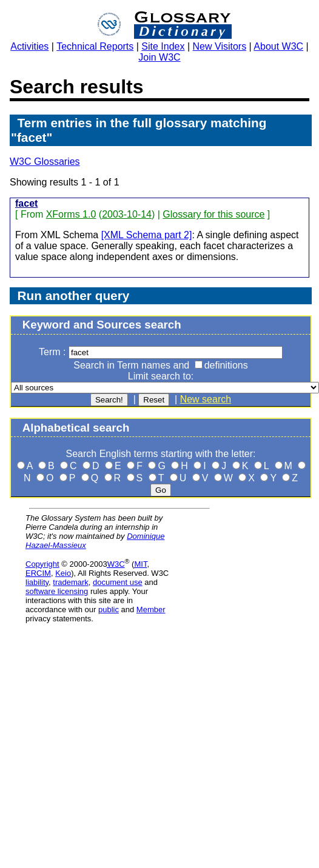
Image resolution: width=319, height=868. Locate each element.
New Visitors (220, 46)
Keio (63, 573)
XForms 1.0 (71, 214)
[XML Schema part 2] (147, 235)
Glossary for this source (213, 214)
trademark (71, 582)
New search (206, 399)
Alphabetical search (76, 428)
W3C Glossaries (45, 162)
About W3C (278, 46)
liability (37, 582)
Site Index (163, 46)
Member (151, 609)
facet (26, 203)
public (109, 609)
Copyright (42, 564)
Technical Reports (95, 46)
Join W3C (159, 57)
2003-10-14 (127, 214)
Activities (29, 46)
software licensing (57, 591)
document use (118, 582)
